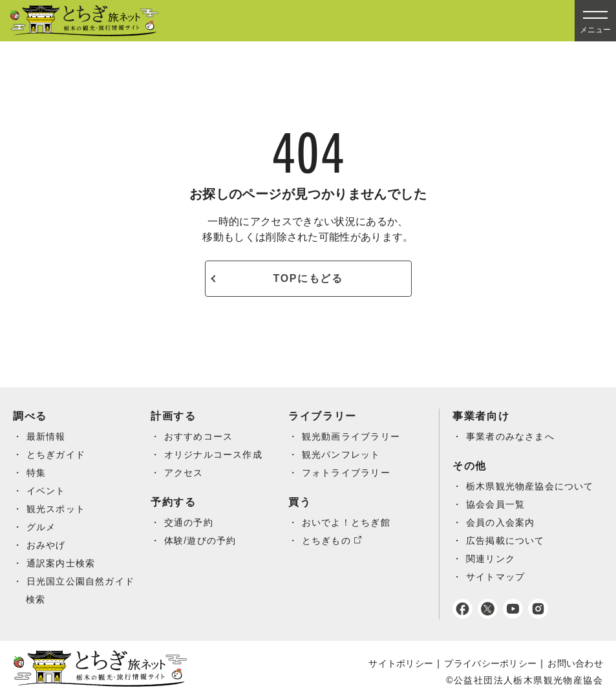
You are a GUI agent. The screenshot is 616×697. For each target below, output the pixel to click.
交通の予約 (189, 522)
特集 (37, 473)
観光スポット (56, 509)
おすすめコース (199, 436)
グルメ (41, 527)
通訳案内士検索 (61, 563)
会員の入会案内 (501, 522)
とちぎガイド (56, 455)
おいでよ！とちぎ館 (347, 522)
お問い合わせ (575, 663)
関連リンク (491, 559)
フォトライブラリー (347, 473)
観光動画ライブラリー (352, 436)
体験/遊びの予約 (201, 541)
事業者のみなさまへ (511, 436)
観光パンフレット (342, 455)
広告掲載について (506, 541)
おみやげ (47, 545)
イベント (47, 491)
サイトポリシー (401, 663)
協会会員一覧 (496, 504)
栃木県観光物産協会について (531, 486)
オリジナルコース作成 (214, 455)
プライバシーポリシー (490, 663)
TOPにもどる (308, 278)
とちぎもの (327, 541)
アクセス (184, 473)
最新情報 (47, 436)
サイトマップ (496, 577)
